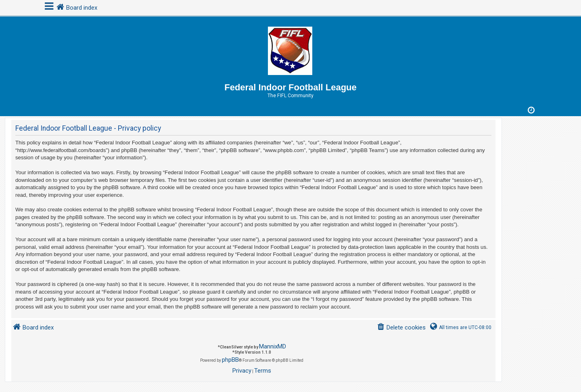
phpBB (230, 360)
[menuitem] (401, 328)
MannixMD (273, 346)
